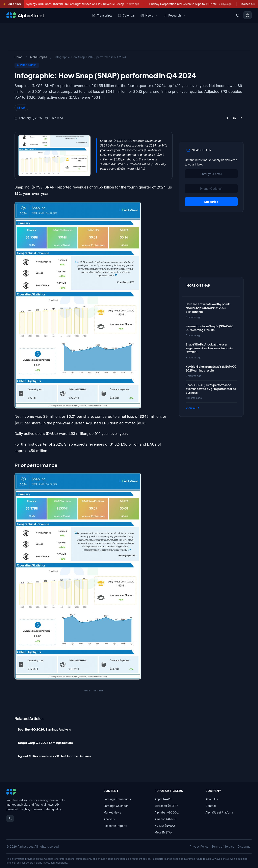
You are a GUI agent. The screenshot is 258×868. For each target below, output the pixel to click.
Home (18, 57)
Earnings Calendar (116, 806)
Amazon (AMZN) (165, 819)
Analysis (109, 819)
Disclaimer (245, 847)
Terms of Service (223, 847)
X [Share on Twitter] (227, 118)
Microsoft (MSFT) (166, 806)
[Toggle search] (238, 15)
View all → (193, 408)
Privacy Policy (199, 847)
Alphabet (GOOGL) (167, 812)
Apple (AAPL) (163, 799)
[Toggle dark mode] (248, 15)
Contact (211, 806)
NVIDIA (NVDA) (165, 826)
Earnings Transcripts (117, 799)
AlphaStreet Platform (219, 812)
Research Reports (115, 826)
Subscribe (211, 202)
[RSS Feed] (10, 819)
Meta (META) (163, 832)
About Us (212, 799)
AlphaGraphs (38, 57)
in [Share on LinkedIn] (235, 118)
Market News (112, 812)
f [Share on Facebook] (241, 118)
